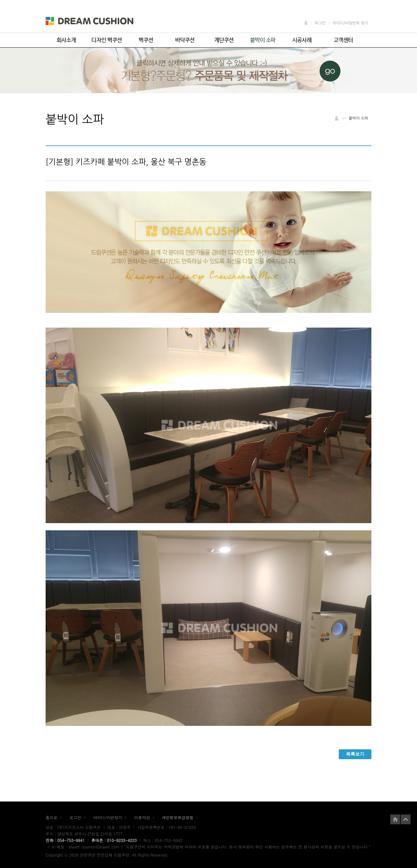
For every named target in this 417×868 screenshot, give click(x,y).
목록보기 (355, 754)
